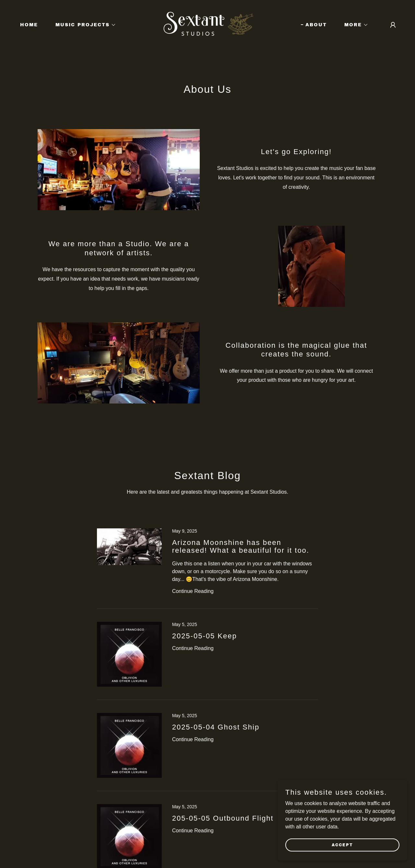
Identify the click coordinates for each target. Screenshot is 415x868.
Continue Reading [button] (193, 591)
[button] (83, 25)
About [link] (316, 25)
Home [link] (29, 25)
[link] (207, 24)
